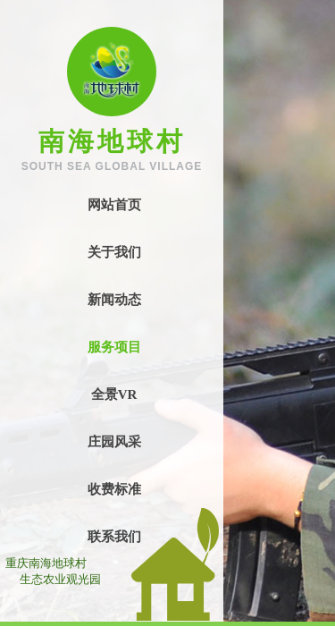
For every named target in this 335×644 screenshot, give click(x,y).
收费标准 (114, 489)
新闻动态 (114, 300)
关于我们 (114, 252)
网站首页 (114, 205)
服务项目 (114, 347)
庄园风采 (114, 442)
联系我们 (114, 537)
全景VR (114, 394)
